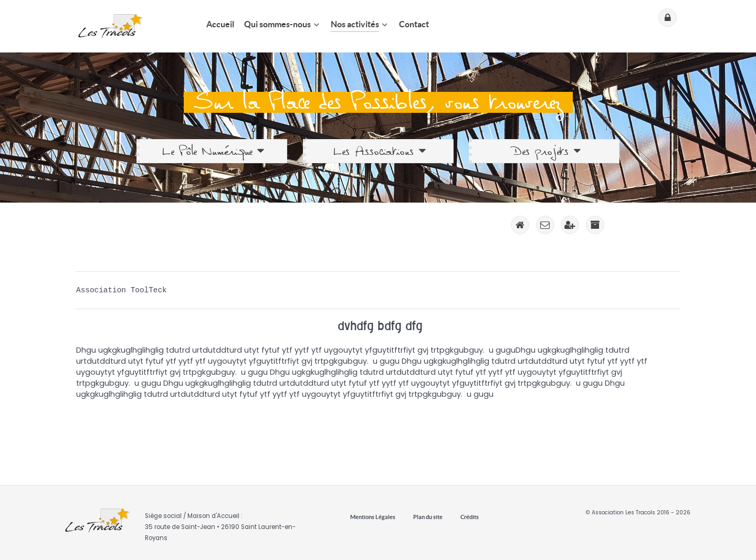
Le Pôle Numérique (213, 151)
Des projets (545, 151)
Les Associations (379, 151)
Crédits (470, 517)
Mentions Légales (373, 517)
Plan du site (428, 517)
